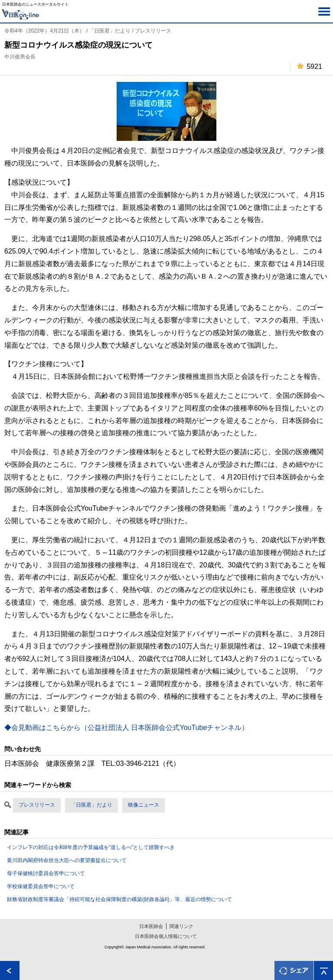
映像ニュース (144, 805)
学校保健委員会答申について (41, 886)
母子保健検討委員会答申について (46, 873)
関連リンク (181, 926)
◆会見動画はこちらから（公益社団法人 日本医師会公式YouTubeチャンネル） (126, 728)
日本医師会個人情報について (166, 936)
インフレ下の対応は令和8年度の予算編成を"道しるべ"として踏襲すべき (91, 847)
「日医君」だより (91, 805)
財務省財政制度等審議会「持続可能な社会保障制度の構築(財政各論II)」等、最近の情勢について (119, 899)
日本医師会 (151, 926)
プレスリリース (37, 805)
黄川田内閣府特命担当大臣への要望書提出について (67, 860)
